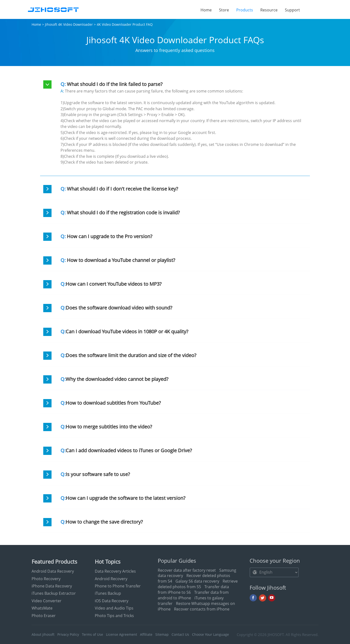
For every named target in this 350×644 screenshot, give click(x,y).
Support (292, 10)
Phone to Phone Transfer (118, 586)
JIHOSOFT (276, 635)
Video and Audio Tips (114, 608)
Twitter (262, 598)
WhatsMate (42, 608)
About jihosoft (43, 634)
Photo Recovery (46, 579)
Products (246, 10)
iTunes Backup (108, 593)
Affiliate (146, 634)
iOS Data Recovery (112, 601)
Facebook (253, 598)
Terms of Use (92, 634)
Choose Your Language (210, 634)
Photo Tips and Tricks (114, 616)
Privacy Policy (68, 634)
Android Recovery (111, 579)
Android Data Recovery (53, 571)
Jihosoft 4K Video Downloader (69, 24)
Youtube (272, 598)
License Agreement (122, 634)
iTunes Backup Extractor (54, 593)
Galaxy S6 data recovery (197, 581)
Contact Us (180, 634)
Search (311, 10)
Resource (269, 10)
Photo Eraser (44, 616)
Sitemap (162, 634)
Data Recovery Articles (115, 571)
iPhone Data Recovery (52, 586)
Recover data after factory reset (187, 570)
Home (206, 10)
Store (224, 10)
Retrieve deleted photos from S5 (198, 584)
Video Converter (47, 601)
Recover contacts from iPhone (202, 609)
